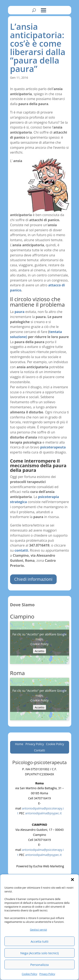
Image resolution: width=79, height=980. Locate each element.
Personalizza (39, 965)
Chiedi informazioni (33, 579)
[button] (72, 880)
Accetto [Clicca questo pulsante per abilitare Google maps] (39, 651)
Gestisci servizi (38, 930)
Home (19, 744)
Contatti (39, 751)
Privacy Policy (47, 974)
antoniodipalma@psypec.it (44, 813)
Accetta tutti (39, 941)
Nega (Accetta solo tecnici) (40, 953)
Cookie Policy (29, 974)
